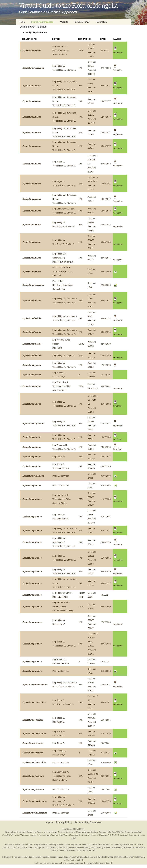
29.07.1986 (106, 466)
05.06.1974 (106, 301)
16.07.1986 (106, 720)
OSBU (81, 344)
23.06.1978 (106, 447)
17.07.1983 (106, 424)
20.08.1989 (106, 355)
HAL (80, 68)
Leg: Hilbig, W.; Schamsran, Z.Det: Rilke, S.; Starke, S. (63, 258)
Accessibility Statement (88, 822)
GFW (81, 50)
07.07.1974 (106, 530)
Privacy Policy (64, 822)
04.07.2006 (106, 271)
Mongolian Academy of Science (99, 847)
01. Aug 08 (105, 753)
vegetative (118, 227)
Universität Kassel (67, 851)
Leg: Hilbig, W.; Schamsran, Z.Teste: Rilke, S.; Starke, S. (64, 542)
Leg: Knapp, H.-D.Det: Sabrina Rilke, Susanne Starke (61, 50)
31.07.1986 (106, 517)
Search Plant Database (42, 22)
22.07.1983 (106, 622)
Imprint (50, 822)
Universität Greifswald (58, 847)
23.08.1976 (106, 258)
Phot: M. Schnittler (61, 476)
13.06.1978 (106, 211)
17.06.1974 (106, 685)
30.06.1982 (106, 702)
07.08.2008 (106, 485)
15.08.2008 (106, 813)
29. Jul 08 (105, 661)
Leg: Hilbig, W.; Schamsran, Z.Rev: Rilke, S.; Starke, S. (63, 801)
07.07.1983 (106, 68)
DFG (62, 844)
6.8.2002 (104, 595)
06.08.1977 (106, 146)
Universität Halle (77, 847)
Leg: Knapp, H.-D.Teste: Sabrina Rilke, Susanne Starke (62, 499)
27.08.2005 (106, 285)
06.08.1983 (106, 242)
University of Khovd (123, 847)
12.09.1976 (106, 365)
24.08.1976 (106, 542)
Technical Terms (82, 22)
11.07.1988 (106, 499)
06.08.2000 (106, 606)
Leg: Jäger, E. (59, 743)
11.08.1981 (106, 558)
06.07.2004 (106, 386)
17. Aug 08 (105, 375)
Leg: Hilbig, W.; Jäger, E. (63, 355)
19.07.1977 (106, 101)
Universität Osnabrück (86, 851)
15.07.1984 (106, 457)
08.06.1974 (106, 332)
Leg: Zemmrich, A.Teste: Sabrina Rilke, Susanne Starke (62, 386)
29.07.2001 (106, 743)
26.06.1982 (106, 164)
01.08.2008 (106, 671)
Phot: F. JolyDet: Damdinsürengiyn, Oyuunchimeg (63, 285)
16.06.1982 (106, 183)
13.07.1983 (106, 437)
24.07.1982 (106, 644)
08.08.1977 (106, 86)
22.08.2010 (106, 344)
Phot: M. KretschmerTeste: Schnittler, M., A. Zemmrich (63, 271)
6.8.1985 (104, 50)
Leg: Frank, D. (59, 457)
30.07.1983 (106, 225)
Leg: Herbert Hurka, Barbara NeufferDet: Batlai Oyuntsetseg (63, 606)
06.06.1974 (106, 318)
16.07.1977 (106, 132)
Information (101, 22)
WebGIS (64, 22)
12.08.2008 (106, 790)
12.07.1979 (106, 117)
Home (22, 22)
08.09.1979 (106, 571)
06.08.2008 (106, 476)
